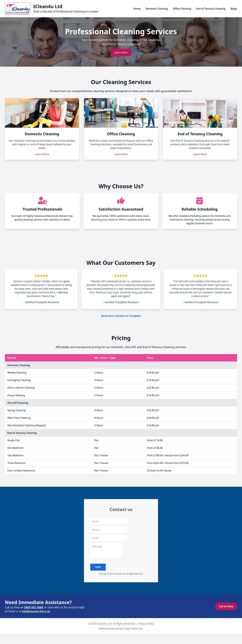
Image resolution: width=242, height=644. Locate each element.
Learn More (121, 52)
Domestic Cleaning (157, 9)
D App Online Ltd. (133, 629)
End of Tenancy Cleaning (211, 9)
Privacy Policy (146, 624)
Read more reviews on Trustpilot (121, 316)
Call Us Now (226, 606)
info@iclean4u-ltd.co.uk (36, 611)
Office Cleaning (182, 9)
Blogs (234, 9)
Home (137, 9)
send (98, 567)
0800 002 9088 (34, 607)
